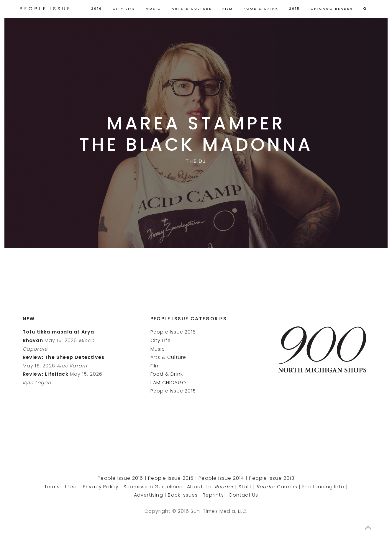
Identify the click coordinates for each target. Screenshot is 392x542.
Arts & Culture (192, 9)
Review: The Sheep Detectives (64, 357)
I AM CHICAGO (168, 383)
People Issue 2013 (272, 478)
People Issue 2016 (173, 332)
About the (210, 487)
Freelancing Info (323, 487)
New (29, 319)
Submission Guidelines (153, 487)
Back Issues (183, 495)
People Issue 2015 (173, 391)
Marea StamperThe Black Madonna (196, 134)
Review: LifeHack (46, 374)
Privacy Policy (101, 487)
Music (153, 9)
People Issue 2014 (221, 478)
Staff (245, 487)
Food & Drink (261, 9)
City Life (124, 9)
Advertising (149, 495)
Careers (277, 487)
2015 (295, 9)
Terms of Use (61, 487)
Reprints (213, 495)
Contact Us (243, 495)
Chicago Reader (332, 9)
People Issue (45, 9)
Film (228, 9)
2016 (97, 9)
